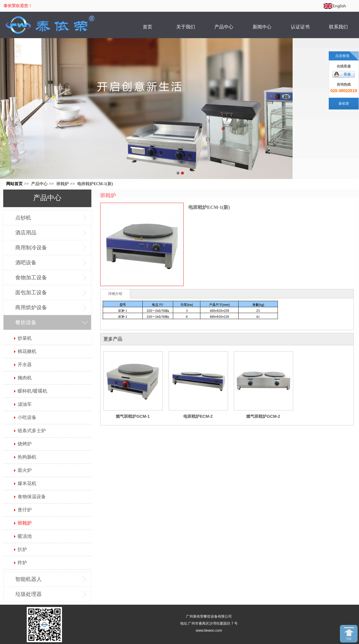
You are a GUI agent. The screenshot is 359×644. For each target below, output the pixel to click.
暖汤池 (25, 536)
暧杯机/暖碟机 (32, 391)
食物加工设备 (31, 278)
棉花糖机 (27, 351)
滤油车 (25, 404)
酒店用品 (26, 233)
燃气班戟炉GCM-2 (263, 416)
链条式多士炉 (32, 431)
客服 (347, 74)
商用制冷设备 (31, 248)
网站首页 (14, 184)
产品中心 (39, 184)
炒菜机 (25, 338)
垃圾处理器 (28, 594)
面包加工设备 (31, 293)
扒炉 (22, 549)
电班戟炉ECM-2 (198, 416)
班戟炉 (63, 184)
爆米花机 (27, 483)
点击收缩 (342, 56)
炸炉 (22, 563)
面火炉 (25, 470)
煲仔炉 (25, 510)
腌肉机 (25, 378)
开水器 (25, 365)
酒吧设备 (26, 263)
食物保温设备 (32, 497)
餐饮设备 (26, 322)
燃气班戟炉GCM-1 (133, 416)
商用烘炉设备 (31, 307)
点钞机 (23, 218)
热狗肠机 (27, 457)
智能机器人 (28, 579)
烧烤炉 (25, 444)
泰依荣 (344, 104)
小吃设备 (27, 417)
